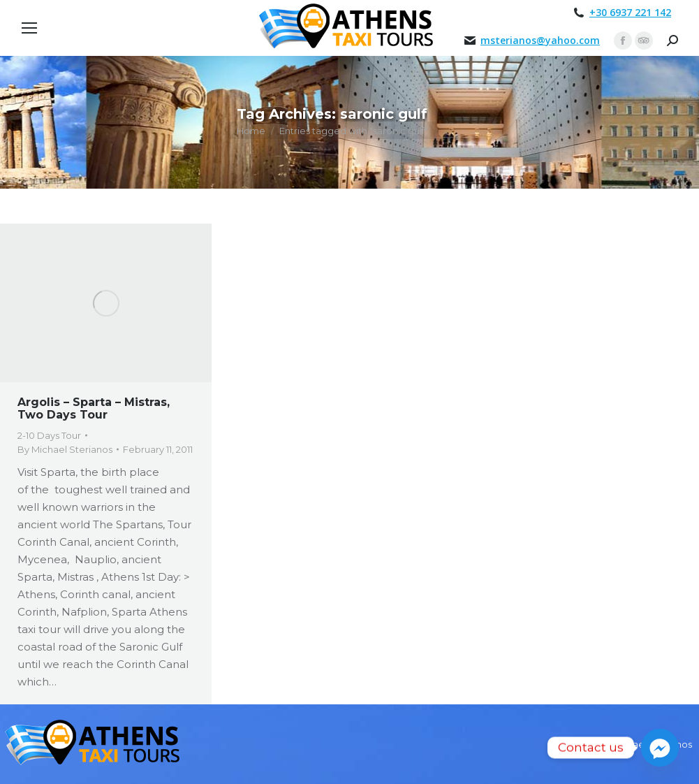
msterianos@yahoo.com (540, 41)
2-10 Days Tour (49, 435)
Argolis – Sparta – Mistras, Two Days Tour (94, 408)
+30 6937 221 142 (630, 13)
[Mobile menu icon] (29, 28)
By (65, 449)
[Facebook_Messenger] (660, 748)
